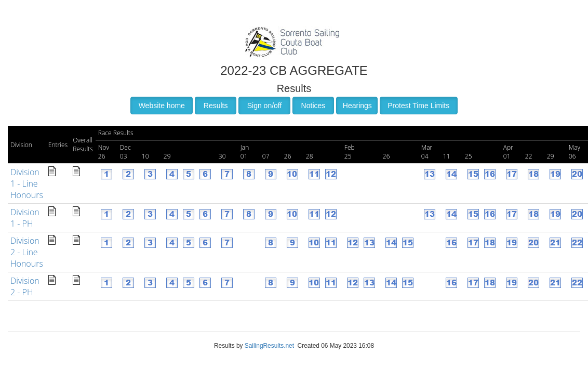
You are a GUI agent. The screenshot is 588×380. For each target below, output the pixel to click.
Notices (313, 106)
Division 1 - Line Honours (27, 184)
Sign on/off (265, 106)
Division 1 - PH (25, 218)
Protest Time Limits (418, 106)
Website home (162, 106)
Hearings (357, 106)
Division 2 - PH (25, 286)
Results (216, 106)
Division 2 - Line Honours (27, 252)
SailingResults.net (269, 346)
